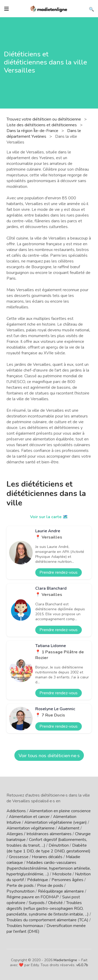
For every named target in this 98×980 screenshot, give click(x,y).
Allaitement (69, 828)
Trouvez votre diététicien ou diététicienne (44, 119)
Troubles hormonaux (25, 926)
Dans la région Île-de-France (33, 131)
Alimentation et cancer (29, 817)
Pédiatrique (38, 880)
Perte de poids (20, 886)
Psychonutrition (21, 891)
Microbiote (62, 874)
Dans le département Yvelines (44, 134)
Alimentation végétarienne (31, 828)
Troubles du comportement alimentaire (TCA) (47, 920)
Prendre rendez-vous (59, 572)
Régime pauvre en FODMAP (33, 897)
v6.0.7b (82, 965)
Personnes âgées (67, 880)
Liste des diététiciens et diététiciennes (42, 125)
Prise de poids (50, 886)
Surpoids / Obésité (46, 903)
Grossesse (19, 857)
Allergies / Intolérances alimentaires (39, 834)
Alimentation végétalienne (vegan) (56, 822)
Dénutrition (59, 845)
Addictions (16, 811)
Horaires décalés (47, 857)
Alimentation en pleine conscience (60, 811)
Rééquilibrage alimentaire (61, 891)
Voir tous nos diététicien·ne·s (49, 756)
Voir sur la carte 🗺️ (49, 517)
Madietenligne (65, 960)
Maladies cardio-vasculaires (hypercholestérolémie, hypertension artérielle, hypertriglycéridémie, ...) (49, 868)
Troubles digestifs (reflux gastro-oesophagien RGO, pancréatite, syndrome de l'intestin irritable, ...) (48, 909)
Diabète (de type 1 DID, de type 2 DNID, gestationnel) (48, 848)
